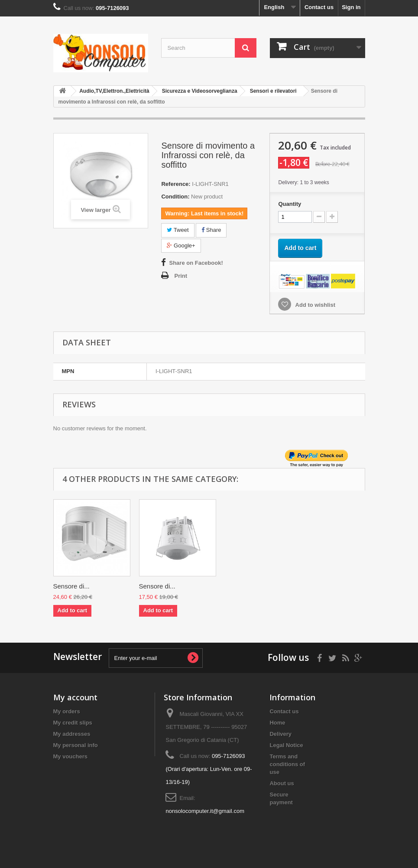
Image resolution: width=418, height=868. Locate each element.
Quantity (290, 204)
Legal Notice (286, 745)
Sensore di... (71, 586)
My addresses (72, 734)
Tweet (178, 230)
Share (211, 230)
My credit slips (73, 723)
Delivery (280, 734)
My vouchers (70, 756)
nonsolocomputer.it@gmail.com (205, 811)
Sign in (351, 7)
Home (277, 723)
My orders (67, 711)
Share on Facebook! (196, 263)
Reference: (176, 184)
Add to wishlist (314, 305)
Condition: (175, 197)
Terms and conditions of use (287, 764)
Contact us (319, 7)
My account (75, 697)
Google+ (181, 245)
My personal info (76, 745)
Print (181, 276)
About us (282, 783)
